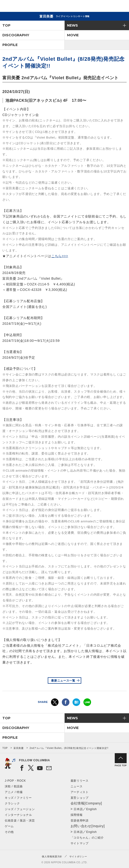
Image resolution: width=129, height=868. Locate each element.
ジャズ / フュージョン (20, 809)
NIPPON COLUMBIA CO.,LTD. (26, 6)
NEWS (72, 25)
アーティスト (80, 792)
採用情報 (77, 815)
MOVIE (73, 35)
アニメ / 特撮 (14, 792)
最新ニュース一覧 (63, 681)
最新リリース (80, 781)
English (91, 809)
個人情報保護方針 (52, 856)
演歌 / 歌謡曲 (14, 786)
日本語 (78, 809)
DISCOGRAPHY (16, 35)
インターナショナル (18, 815)
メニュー (121, 7)
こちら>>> (60, 256)
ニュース (77, 786)
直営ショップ (80, 798)
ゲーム (9, 826)
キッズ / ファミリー (18, 798)
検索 (109, 7)
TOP (6, 25)
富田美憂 (19, 748)
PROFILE (10, 45)
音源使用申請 (80, 821)
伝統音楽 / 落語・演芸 (20, 821)
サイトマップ (80, 843)
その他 (9, 832)
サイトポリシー (78, 856)
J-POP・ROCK (15, 781)
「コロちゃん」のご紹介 (87, 838)
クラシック (12, 803)
